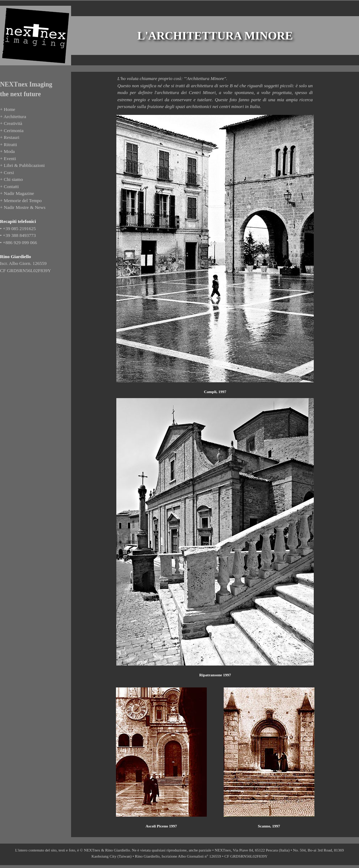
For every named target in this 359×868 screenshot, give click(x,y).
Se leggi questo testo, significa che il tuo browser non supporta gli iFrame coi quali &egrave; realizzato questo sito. (35, 197)
